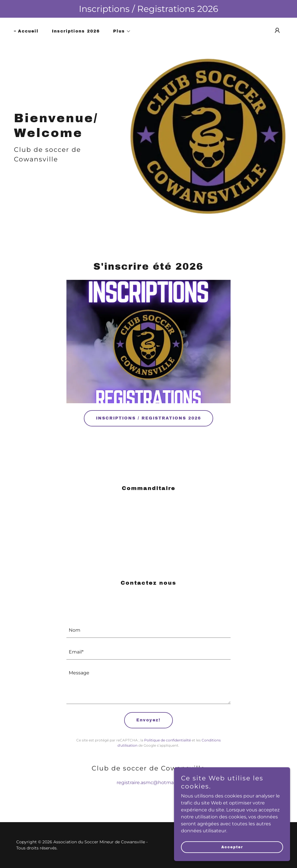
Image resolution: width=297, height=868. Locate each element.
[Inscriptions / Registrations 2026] (148, 9)
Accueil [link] (28, 31)
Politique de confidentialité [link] (167, 740)
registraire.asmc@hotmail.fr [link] (148, 783)
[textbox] (148, 630)
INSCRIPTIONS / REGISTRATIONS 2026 (148, 418)
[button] (120, 31)
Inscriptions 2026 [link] (76, 31)
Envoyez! (148, 720)
